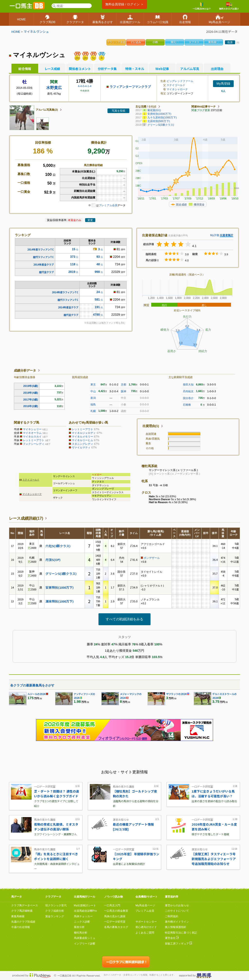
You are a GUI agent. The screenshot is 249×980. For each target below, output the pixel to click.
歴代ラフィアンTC (43, 257)
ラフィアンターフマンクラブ (130, 87)
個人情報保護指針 (176, 927)
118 (73, 264)
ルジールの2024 (36, 694)
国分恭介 (188, 398)
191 (97, 307)
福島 (93, 404)
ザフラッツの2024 (176, 694)
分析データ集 (107, 69)
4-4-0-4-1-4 (85, 86)
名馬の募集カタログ (116, 927)
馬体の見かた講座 (115, 916)
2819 (72, 272)
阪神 (124, 391)
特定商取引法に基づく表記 (181, 933)
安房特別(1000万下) (60, 587)
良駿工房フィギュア (178, 944)
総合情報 (25, 69)
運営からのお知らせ (177, 905)
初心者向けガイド (146, 927)
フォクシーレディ (34, 444)
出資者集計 (227, 235)
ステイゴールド (176, 85)
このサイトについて (177, 911)
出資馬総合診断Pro (85, 911)
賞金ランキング (55, 916)
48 (98, 264)
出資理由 (217, 69)
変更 (90, 220)
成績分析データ (25, 370)
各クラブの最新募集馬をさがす (32, 685)
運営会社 (172, 938)
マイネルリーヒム (82, 440)
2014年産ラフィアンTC (40, 249)
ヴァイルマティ (81, 447)
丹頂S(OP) (53, 560)
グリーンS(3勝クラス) (61, 574)
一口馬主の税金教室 (116, 911)
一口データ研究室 (115, 922)
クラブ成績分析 (55, 911)
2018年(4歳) (31, 393)
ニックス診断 (82, 922)
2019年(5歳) (31, 386)
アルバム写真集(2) (47, 110)
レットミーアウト (34, 440)
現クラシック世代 (56, 905)
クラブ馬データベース (25, 905)
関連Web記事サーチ (204, 107)
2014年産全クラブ (44, 264)
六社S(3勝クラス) (58, 546)
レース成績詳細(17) (26, 518)
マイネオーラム (32, 433)
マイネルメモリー (82, 437)
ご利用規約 (172, 916)
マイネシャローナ (177, 89)
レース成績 (52, 69)
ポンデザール (152, 558)
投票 (230, 42)
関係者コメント (80, 69)
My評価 (215, 235)
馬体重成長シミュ (85, 938)
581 (97, 299)
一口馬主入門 (112, 905)
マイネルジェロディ (84, 433)
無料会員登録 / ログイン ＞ (124, 4)
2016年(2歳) (31, 406)
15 (73, 249)
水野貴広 (54, 88)
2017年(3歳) (31, 400)
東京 (93, 384)
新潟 (93, 398)
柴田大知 (188, 384)
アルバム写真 (190, 69)
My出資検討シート (85, 905)
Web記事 (162, 69)
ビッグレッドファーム (180, 81)
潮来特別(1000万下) (60, 601)
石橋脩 (187, 405)
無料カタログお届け (229, 6)
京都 (124, 384)
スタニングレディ (82, 444)
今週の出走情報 (21, 927)
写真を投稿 (119, 111)
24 (98, 292)
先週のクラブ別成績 (23, 922)
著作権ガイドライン (177, 922)
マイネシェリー (32, 429)
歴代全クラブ (46, 272)
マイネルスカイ (32, 437)
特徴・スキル (135, 69)
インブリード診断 (85, 944)
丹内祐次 (188, 391)
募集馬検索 (18, 916)
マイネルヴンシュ (36, 31)
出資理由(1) (151, 426)
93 (98, 257)
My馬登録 (223, 84)
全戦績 (152, 107)
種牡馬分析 (81, 933)
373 (73, 257)
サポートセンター (146, 922)
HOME (16, 31)
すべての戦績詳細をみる (124, 619)
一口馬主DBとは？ (202, 6)
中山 (93, 391)
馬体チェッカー (83, 916)
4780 (96, 315)
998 (97, 272)
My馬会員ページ (145, 905)
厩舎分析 (79, 927)
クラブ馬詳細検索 (22, 911)
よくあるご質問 (145, 933)
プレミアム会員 (108, 205)
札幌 (93, 411)
